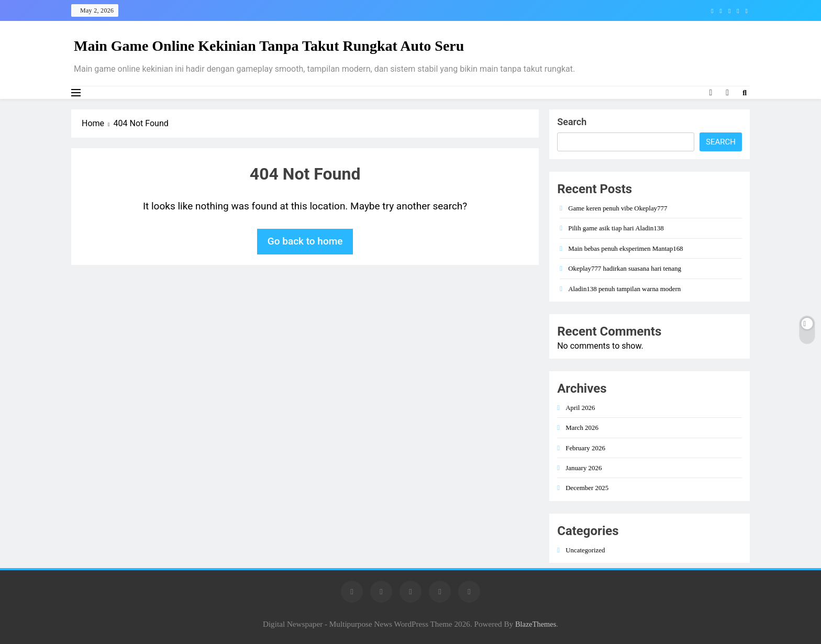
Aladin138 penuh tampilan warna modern (624, 289)
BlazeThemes (536, 624)
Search (572, 122)
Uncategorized (585, 550)
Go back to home (305, 241)
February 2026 (585, 448)
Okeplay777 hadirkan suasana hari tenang (625, 268)
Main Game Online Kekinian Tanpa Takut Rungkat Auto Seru (269, 46)
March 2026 (582, 428)
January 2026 (584, 468)
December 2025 (587, 488)
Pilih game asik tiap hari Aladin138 (616, 228)
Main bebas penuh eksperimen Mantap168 (625, 248)
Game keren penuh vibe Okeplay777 (618, 208)
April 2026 (580, 408)
